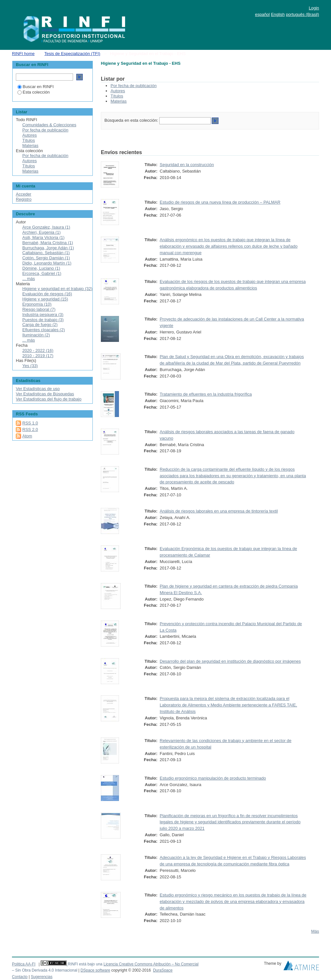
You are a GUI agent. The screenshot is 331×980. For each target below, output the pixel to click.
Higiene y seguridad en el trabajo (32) (57, 289)
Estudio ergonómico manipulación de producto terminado (213, 778)
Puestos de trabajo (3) (43, 320)
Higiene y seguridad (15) (45, 299)
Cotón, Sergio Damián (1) (46, 258)
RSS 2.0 (30, 429)
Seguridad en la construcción (187, 165)
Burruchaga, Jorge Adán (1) (48, 248)
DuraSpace (163, 970)
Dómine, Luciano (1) (41, 268)
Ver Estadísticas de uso (38, 389)
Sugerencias (42, 977)
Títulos (117, 96)
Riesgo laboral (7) (39, 309)
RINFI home (23, 54)
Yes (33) (30, 366)
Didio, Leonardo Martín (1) (47, 263)
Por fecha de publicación (133, 86)
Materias (119, 101)
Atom (27, 436)
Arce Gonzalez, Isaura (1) (46, 227)
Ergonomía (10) (37, 304)
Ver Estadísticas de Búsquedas (45, 394)
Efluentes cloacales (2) (44, 330)
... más (29, 279)
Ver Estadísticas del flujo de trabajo (49, 399)
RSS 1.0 (30, 423)
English (278, 14)
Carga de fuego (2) (40, 325)
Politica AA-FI (24, 964)
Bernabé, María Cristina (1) (48, 243)
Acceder (24, 194)
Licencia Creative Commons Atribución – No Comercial (151, 964)
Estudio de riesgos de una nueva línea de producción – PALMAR (220, 202)
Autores (118, 91)
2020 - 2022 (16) (38, 350)
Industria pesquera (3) (43, 315)
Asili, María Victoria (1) (43, 237)
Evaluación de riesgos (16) (47, 294)
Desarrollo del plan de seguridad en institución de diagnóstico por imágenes (230, 661)
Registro (24, 199)
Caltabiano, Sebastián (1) (46, 253)
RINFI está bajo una (85, 964)
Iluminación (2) (36, 335)
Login (314, 8)
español (262, 14)
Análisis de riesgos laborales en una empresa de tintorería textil (219, 511)
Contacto (20, 977)
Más (315, 931)
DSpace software (95, 970)
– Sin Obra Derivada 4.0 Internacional (45, 970)
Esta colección (34, 92)
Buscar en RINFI (36, 87)
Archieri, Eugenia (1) (42, 232)
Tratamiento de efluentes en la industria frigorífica (206, 394)
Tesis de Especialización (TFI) (72, 54)
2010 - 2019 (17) (38, 356)
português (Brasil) (302, 14)
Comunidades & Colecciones (49, 125)
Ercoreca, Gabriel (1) (42, 273)
